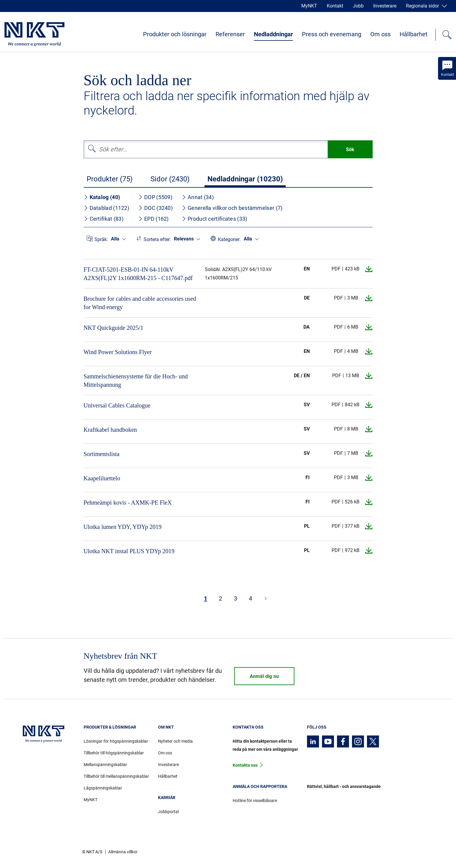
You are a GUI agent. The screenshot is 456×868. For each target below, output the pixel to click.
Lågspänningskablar (103, 788)
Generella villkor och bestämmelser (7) (232, 208)
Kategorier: (229, 239)
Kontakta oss (245, 765)
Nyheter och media (175, 741)
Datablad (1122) (107, 208)
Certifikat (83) (104, 219)
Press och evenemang (332, 34)
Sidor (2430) (170, 179)
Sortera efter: (157, 239)
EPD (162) (153, 219)
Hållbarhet (414, 34)
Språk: (101, 239)
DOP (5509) (155, 197)
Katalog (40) (102, 197)
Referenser (230, 34)
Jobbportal (168, 812)
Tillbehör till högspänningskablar (114, 753)
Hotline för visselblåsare (255, 801)
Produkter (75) (110, 179)
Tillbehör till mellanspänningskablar (116, 776)
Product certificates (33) (215, 219)
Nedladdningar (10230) (245, 179)
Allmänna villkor (123, 852)
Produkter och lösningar (175, 34)
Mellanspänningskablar (105, 765)
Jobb (358, 6)
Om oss (380, 34)
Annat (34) (198, 197)
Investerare (385, 6)
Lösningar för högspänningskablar (116, 741)
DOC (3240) (155, 208)
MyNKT (309, 6)
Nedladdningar (273, 34)
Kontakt (335, 6)
